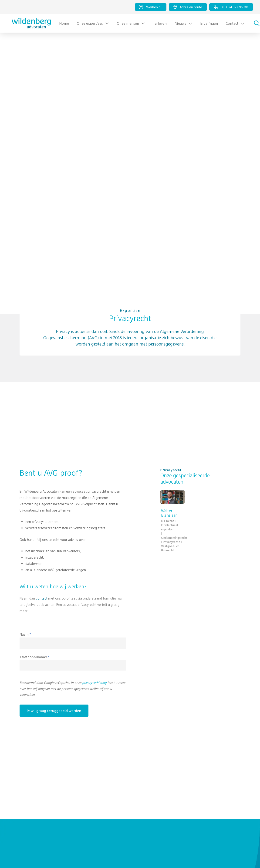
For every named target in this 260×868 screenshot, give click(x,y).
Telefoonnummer (34, 657)
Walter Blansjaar (169, 513)
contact (42, 598)
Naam (25, 634)
